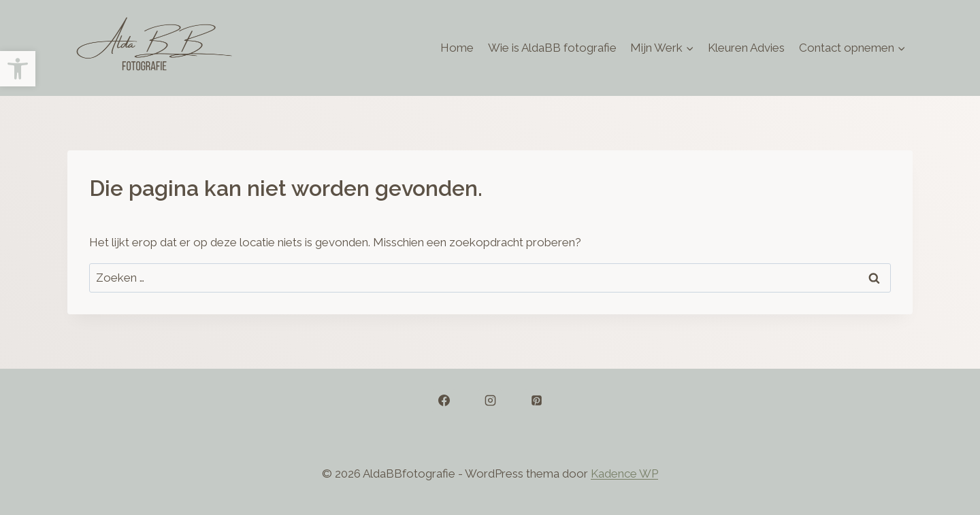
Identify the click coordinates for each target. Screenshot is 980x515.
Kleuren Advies (746, 48)
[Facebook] (444, 401)
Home (457, 48)
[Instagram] (490, 401)
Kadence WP (624, 474)
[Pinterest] (536, 401)
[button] (18, 69)
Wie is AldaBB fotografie (552, 48)
